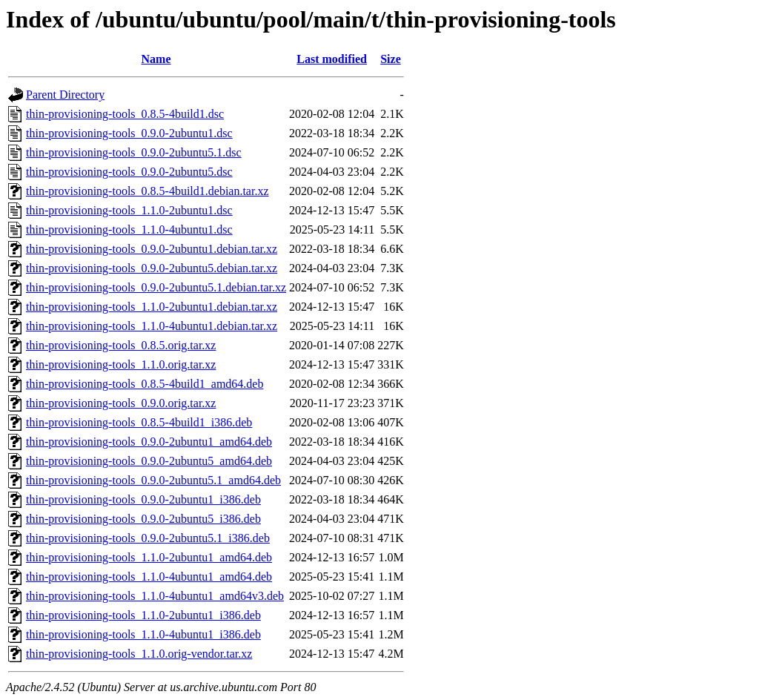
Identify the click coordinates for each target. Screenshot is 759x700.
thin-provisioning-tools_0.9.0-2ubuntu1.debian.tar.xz (152, 249)
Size (391, 59)
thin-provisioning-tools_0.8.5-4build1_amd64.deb (145, 384)
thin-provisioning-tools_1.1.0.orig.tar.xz (121, 364)
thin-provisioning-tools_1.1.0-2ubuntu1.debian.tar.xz (152, 307)
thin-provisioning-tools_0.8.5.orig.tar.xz (121, 345)
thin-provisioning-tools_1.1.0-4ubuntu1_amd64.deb (149, 577)
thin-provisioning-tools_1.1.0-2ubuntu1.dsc (129, 210)
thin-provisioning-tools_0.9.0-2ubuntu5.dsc (129, 172)
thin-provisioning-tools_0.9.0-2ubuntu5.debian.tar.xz (152, 268)
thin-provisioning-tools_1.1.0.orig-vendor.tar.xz (139, 654)
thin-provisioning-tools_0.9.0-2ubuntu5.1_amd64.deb (153, 480)
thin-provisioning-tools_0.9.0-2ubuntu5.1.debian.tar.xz (156, 287)
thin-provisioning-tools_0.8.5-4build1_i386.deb (139, 422)
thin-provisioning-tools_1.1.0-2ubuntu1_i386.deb (143, 615)
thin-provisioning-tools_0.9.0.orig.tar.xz (121, 403)
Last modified (332, 59)
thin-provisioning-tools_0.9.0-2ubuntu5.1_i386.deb (148, 538)
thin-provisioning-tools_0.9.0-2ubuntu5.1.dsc (134, 152)
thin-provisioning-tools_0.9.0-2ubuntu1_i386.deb (143, 499)
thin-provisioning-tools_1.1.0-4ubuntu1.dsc (129, 230)
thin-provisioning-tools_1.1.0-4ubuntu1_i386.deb (143, 634)
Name (156, 59)
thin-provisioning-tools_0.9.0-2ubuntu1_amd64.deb (149, 442)
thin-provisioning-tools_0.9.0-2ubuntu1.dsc (129, 133)
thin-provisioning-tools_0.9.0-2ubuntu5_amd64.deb (149, 461)
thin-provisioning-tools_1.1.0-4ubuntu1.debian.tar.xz (152, 326)
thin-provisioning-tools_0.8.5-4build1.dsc (125, 114)
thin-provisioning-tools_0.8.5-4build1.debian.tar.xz (148, 191)
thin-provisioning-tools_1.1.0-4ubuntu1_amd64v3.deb (155, 596)
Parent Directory (65, 95)
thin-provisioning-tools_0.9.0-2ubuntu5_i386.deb (143, 519)
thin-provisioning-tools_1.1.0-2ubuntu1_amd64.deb (149, 557)
